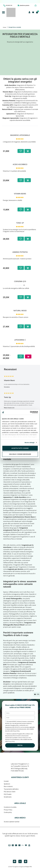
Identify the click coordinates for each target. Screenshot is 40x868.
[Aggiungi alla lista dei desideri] (21, 151)
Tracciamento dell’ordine (11, 789)
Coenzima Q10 (20, 281)
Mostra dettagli (29, 443)
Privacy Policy (8, 810)
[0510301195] (4, 5)
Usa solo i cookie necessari (20, 454)
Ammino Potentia (20, 252)
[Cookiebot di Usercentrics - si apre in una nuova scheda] (30, 412)
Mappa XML (29, 867)
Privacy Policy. (11, 741)
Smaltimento (8, 797)
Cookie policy (8, 812)
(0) (24, 285)
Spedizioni (7, 784)
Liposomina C (20, 340)
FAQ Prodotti (8, 794)
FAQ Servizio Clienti (10, 792)
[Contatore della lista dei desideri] (33, 12)
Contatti (6, 781)
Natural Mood (20, 311)
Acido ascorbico (20, 164)
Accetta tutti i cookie (20, 448)
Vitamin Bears (20, 194)
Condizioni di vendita (10, 807)
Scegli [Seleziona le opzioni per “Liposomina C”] (27, 355)
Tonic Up (20, 223)
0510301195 (9, 5)
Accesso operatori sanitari (12, 822)
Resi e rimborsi (8, 786)
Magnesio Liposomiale (20, 135)
